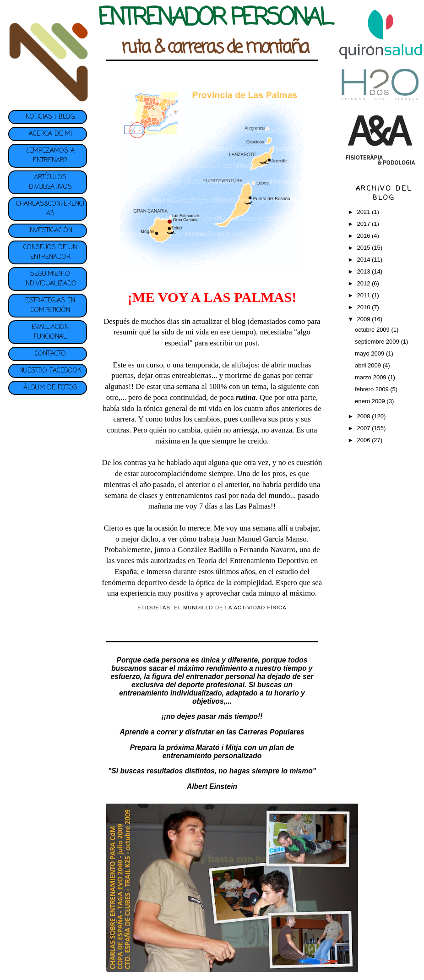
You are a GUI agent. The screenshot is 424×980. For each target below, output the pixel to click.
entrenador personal (220, 676)
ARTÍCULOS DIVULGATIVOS (50, 182)
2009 (364, 319)
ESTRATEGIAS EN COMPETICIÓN (50, 306)
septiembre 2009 (378, 342)
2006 (364, 440)
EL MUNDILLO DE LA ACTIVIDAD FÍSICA (230, 608)
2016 (364, 236)
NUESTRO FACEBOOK (50, 371)
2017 (364, 224)
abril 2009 (369, 365)
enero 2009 (371, 401)
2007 (364, 428)
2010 (364, 307)
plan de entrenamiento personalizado (228, 752)
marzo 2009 (371, 377)
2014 (364, 260)
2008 (364, 416)
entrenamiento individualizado (170, 693)
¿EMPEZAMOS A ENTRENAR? (50, 156)
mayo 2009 (370, 353)
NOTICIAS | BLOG (50, 117)
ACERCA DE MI (50, 134)
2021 (364, 212)
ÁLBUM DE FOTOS (50, 388)
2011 (364, 295)
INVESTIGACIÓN (50, 231)
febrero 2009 (372, 389)
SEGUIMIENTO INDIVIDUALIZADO (50, 279)
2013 (364, 271)
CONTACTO (50, 354)
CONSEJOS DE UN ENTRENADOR (50, 252)
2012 (364, 283)
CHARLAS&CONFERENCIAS (50, 209)
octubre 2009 (373, 330)
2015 (364, 248)
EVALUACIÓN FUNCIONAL (50, 332)
